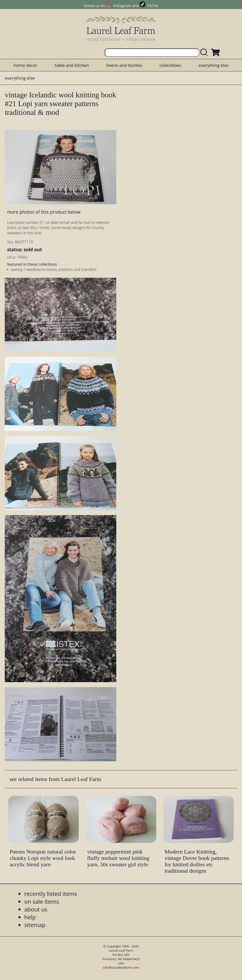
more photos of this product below (44, 212)
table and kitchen (72, 65)
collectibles (170, 65)
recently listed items (51, 894)
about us (36, 909)
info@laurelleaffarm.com (121, 967)
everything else (213, 65)
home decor (25, 65)
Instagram (122, 6)
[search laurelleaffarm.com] (205, 53)
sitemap (35, 925)
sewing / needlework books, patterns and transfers (54, 269)
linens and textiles (124, 65)
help (30, 917)
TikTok (153, 6)
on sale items (42, 901)
